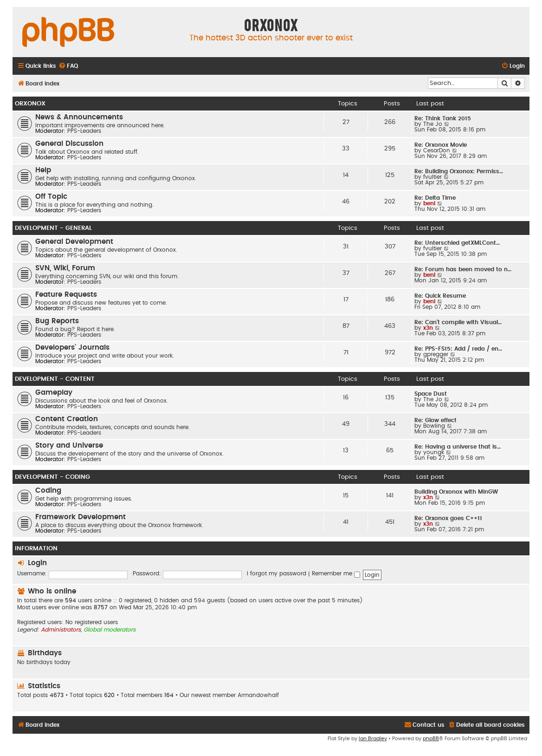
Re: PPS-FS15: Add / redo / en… (458, 349)
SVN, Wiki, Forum (65, 268)
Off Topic (51, 197)
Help (43, 170)
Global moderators (110, 630)
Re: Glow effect (436, 420)
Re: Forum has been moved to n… (463, 269)
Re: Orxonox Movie (441, 145)
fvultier (432, 177)
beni (429, 203)
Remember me (336, 574)
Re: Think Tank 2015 (443, 118)
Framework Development (81, 517)
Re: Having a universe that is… (458, 447)
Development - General (53, 228)
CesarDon (437, 150)
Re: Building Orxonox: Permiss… (459, 171)
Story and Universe (69, 446)
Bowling (434, 426)
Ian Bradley (373, 739)
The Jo (433, 124)
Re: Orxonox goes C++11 (448, 518)
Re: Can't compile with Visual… (458, 322)
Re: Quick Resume (440, 296)
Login (37, 563)
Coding (48, 491)
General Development (74, 242)
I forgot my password (277, 574)
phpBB (431, 739)
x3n (428, 328)
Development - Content (55, 379)
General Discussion (69, 144)
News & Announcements (79, 117)
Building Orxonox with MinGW (456, 492)
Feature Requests (66, 295)
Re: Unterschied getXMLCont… (457, 243)
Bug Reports (57, 321)
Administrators (61, 630)
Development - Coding (52, 477)
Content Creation (67, 419)
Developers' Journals (72, 348)
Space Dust (431, 394)
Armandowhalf (258, 695)
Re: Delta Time (435, 198)
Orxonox (30, 104)
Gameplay (54, 393)
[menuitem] (68, 66)
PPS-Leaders (84, 131)
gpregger (436, 354)
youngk (434, 452)
